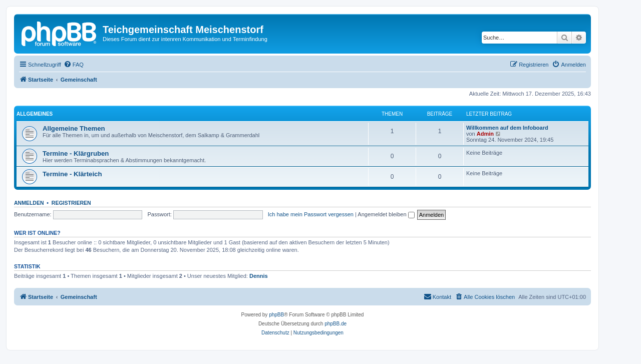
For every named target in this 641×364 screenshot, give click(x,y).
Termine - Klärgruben (76, 153)
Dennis (259, 276)
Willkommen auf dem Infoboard (507, 128)
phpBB (276, 315)
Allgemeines (35, 114)
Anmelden (29, 203)
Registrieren (71, 203)
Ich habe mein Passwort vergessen (311, 214)
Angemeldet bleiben (386, 214)
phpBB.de (336, 324)
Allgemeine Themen (74, 128)
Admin (485, 134)
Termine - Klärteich (72, 174)
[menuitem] (74, 65)
